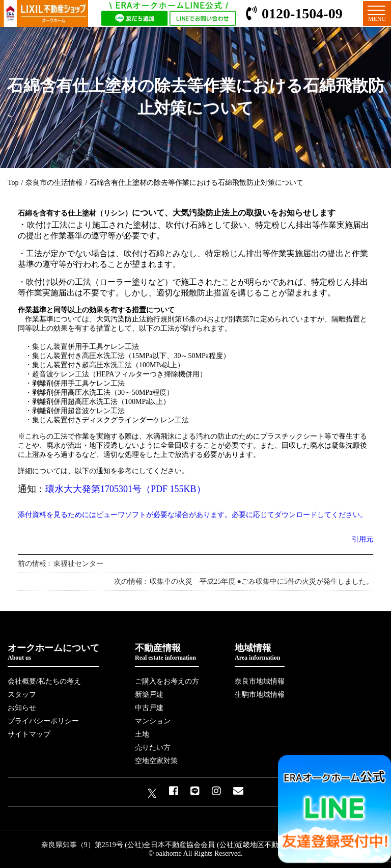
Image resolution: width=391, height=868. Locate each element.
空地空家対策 (156, 761)
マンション (153, 721)
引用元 (362, 539)
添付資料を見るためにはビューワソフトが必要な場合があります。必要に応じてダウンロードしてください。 (192, 515)
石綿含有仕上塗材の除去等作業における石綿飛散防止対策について (197, 183)
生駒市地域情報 (260, 695)
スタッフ (22, 695)
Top (13, 183)
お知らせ (22, 708)
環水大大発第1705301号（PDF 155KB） (125, 489)
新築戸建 (149, 695)
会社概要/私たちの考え (44, 681)
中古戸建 (149, 708)
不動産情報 (167, 652)
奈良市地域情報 (260, 681)
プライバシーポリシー (43, 721)
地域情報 (260, 652)
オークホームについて (53, 652)
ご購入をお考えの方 (167, 681)
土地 (142, 734)
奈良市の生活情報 (54, 183)
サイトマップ (29, 734)
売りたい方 (153, 748)
